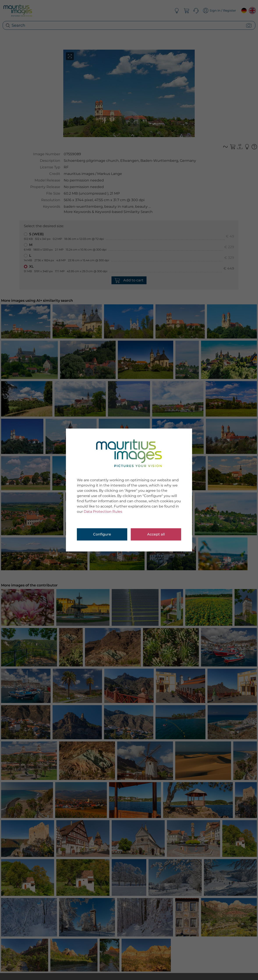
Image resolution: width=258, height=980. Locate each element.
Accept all (156, 534)
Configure (102, 534)
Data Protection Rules (103, 512)
